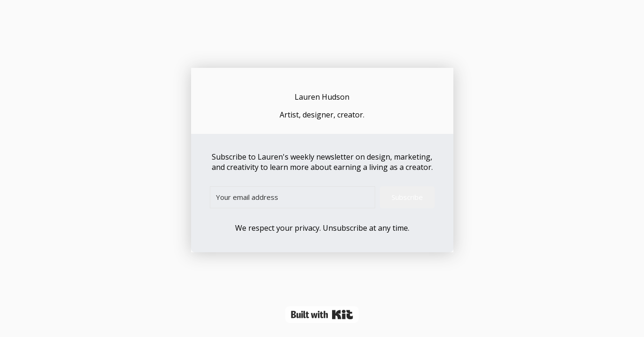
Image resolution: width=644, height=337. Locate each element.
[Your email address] (292, 197)
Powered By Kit (322, 315)
